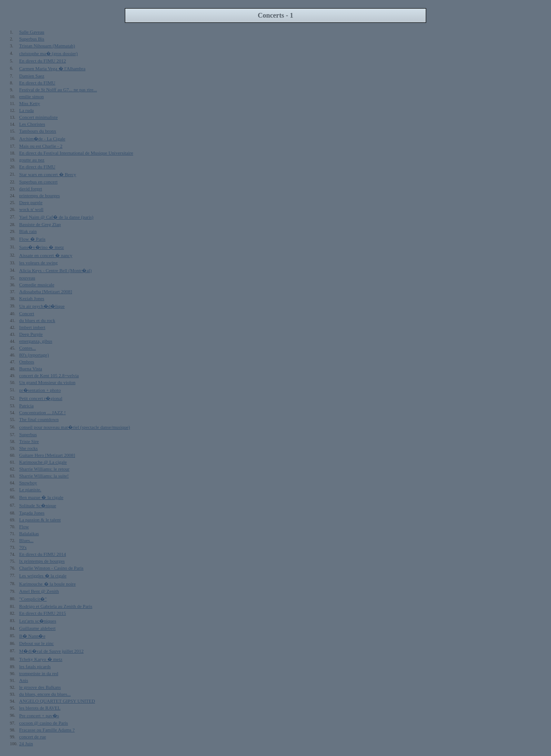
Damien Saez (32, 76)
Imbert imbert (33, 327)
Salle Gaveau (32, 32)
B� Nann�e (33, 636)
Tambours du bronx (38, 131)
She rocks (29, 448)
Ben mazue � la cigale (42, 497)
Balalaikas (29, 533)
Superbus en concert (39, 182)
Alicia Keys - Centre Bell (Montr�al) (56, 270)
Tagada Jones (32, 513)
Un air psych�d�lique (42, 306)
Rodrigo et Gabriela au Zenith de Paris (56, 606)
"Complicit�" (33, 599)
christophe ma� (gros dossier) (49, 53)
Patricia (27, 406)
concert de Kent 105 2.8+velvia (49, 375)
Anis (24, 680)
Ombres (27, 362)
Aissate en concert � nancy (46, 255)
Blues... (26, 540)
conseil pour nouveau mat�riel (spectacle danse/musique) (75, 427)
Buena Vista (31, 369)
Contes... (28, 348)
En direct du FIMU (37, 83)
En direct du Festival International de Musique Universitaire (76, 153)
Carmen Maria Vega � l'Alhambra (53, 68)
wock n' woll (31, 209)
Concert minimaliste (39, 117)
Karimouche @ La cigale (43, 462)
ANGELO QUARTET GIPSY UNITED (57, 701)
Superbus (28, 434)
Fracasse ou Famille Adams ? (47, 730)
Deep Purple (31, 334)
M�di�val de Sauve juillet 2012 (52, 651)
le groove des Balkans (40, 687)
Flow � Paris (33, 239)
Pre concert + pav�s (39, 716)
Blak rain (28, 231)
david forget (31, 189)
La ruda (27, 110)
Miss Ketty (30, 103)
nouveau (27, 278)
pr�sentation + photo (40, 390)
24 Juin (26, 744)
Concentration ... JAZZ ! (43, 412)
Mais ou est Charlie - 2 (41, 146)
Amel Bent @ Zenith (39, 591)
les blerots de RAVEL (40, 708)
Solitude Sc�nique (38, 505)
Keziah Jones (32, 298)
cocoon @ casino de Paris (44, 723)
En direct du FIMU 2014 (43, 554)
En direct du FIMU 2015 (43, 613)
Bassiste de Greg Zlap (40, 224)
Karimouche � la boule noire (48, 584)
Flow (24, 527)
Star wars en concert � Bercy (48, 174)
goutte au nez (32, 160)
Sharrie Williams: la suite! (44, 476)
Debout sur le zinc (37, 643)
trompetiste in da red (39, 673)
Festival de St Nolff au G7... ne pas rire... (58, 90)
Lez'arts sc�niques (38, 621)
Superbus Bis (32, 39)
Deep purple (31, 202)
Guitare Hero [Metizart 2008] (47, 455)
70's (23, 547)
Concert (27, 313)
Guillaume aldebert (38, 628)
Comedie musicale (37, 285)
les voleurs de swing (39, 263)
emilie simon (32, 96)
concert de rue (33, 737)
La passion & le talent (40, 520)
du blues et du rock (37, 320)
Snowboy (28, 483)
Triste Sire (29, 441)
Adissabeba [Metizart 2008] (46, 291)
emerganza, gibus (36, 341)
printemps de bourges (40, 195)
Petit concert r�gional (41, 398)
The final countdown (39, 419)
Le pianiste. (30, 490)
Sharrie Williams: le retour (45, 469)
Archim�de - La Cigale (42, 139)
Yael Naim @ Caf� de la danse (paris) (56, 217)
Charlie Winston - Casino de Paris (51, 568)
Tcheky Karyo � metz (41, 659)
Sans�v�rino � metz (42, 247)
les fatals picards (35, 666)
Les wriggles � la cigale (43, 576)
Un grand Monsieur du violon (48, 382)
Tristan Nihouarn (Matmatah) (47, 46)
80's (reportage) (34, 355)
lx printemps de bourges (42, 561)
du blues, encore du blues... (45, 694)
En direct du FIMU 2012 (43, 61)
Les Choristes (32, 124)
